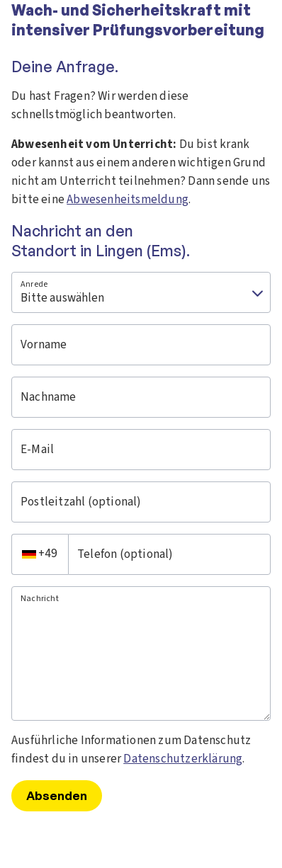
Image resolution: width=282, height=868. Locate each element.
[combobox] (40, 554)
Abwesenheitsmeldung (128, 200)
